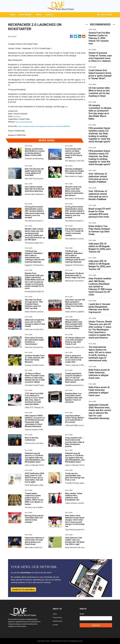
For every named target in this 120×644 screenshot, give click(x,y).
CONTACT (50, 15)
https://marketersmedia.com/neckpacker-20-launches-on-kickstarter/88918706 (49, 126)
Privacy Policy (58, 617)
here (67, 107)
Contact (56, 625)
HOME (13, 15)
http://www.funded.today (25, 122)
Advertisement (59, 621)
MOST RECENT (25, 15)
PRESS (39, 15)
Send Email (17, 116)
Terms (55, 614)
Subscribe (96, 625)
